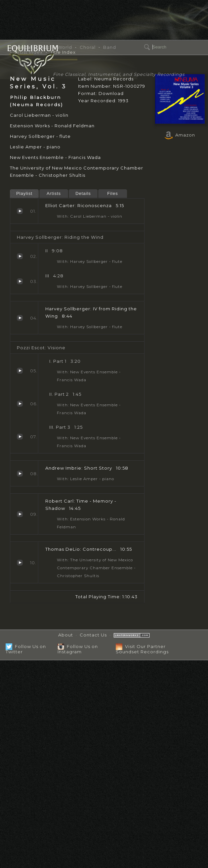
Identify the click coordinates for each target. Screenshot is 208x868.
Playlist (24, 193)
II (20, 256)
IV (20, 318)
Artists (54, 193)
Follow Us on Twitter (26, 649)
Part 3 (20, 437)
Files (112, 193)
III (20, 281)
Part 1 (20, 371)
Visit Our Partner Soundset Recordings (142, 649)
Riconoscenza (20, 211)
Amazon (180, 135)
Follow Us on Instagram (78, 649)
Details (83, 193)
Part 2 (20, 404)
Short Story (20, 474)
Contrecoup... (20, 563)
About (66, 635)
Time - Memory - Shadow (20, 514)
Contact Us (93, 635)
